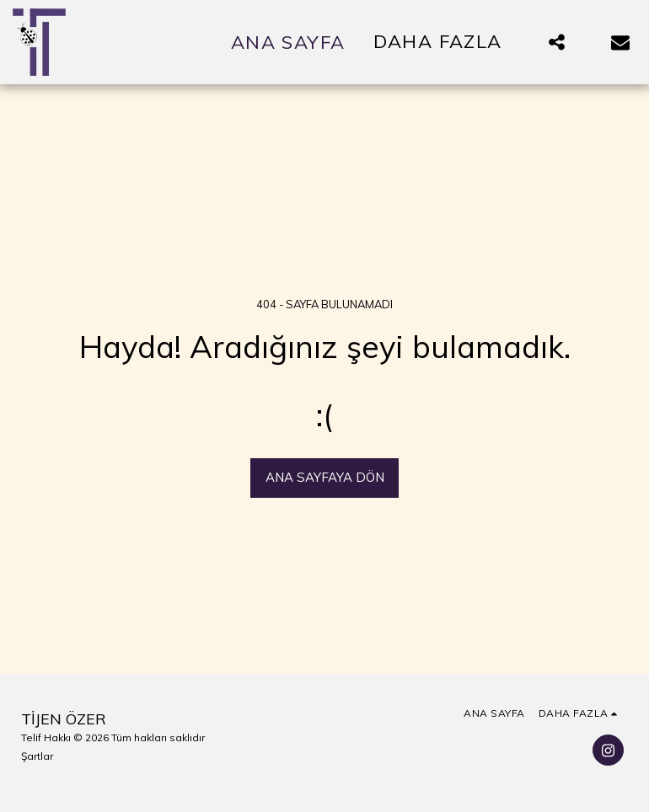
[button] (556, 42)
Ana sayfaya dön (325, 477)
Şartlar (37, 756)
